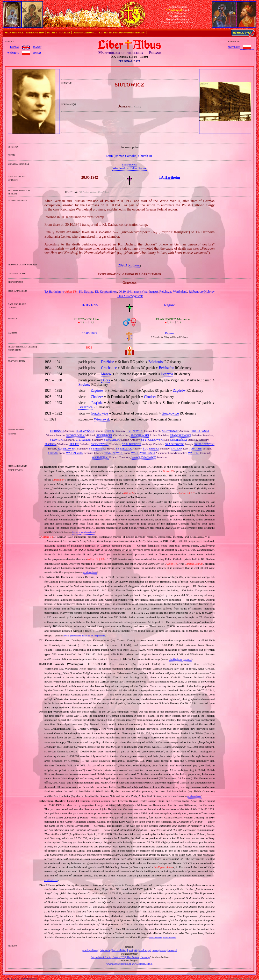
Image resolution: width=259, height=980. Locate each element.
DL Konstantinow (106, 292)
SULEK (74, 444)
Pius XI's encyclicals (130, 296)
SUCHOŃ (51, 444)
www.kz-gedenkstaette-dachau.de (76, 636)
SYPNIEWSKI (100, 444)
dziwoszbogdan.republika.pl (114, 950)
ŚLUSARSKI (151, 448)
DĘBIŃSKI (57, 431)
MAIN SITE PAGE (14, 33)
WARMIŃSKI (100, 457)
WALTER (194, 453)
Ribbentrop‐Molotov (202, 292)
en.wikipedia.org (88, 532)
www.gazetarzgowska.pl (164, 950)
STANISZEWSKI (180, 435)
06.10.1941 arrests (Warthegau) (138, 292)
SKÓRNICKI (104, 435)
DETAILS (52, 33)
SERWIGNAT (170, 431)
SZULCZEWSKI (204, 444)
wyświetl (13, 53)
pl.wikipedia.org (176, 659)
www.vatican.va (156, 938)
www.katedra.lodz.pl (142, 964)
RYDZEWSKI (135, 431)
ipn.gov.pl (76, 532)
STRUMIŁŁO (112, 440)
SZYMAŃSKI (97, 448)
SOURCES (65, 33)
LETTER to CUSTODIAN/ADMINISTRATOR (122, 33)
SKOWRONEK (75, 435)
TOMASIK (196, 448)
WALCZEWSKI (114, 453)
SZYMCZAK (124, 448)
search (37, 47)
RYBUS (109, 431)
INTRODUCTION (35, 33)
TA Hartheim (53, 292)
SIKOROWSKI (200, 431)
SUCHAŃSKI (178, 440)
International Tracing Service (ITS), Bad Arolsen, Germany (120, 957)
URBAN (53, 453)
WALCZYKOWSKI (143, 453)
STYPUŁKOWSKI (152, 440)
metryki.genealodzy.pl (140, 950)
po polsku (234, 47)
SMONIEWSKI (140, 435)
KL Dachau (134, 266)
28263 (123, 265)
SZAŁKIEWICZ (132, 444)
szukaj (37, 53)
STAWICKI (57, 440)
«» (70, 292)
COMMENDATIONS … (85, 33)
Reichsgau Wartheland (173, 292)
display (15, 47)
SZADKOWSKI (175, 444)
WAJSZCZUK (74, 453)
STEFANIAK (83, 440)
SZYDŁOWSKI (67, 448)
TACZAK (177, 448)
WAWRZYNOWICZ (144, 457)
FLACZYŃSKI (85, 431)
